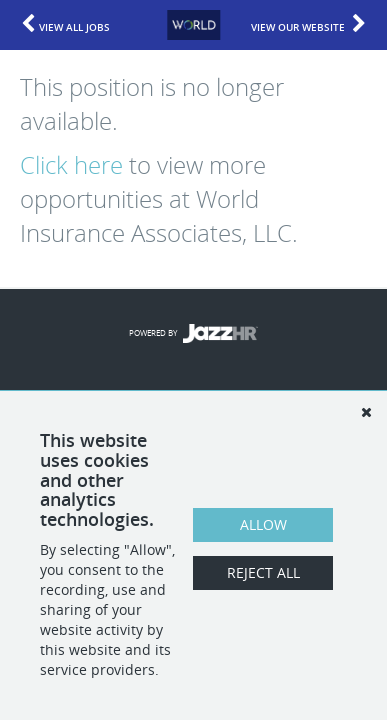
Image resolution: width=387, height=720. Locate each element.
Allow (263, 524)
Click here (71, 165)
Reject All (263, 572)
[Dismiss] (366, 412)
